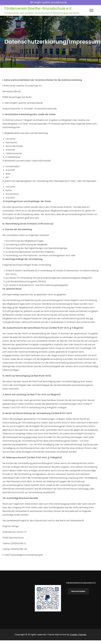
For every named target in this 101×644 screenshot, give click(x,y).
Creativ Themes (78, 635)
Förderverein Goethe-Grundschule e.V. (38, 8)
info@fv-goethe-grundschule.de (49, 2)
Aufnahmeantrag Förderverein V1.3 (81, 583)
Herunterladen (78, 591)
